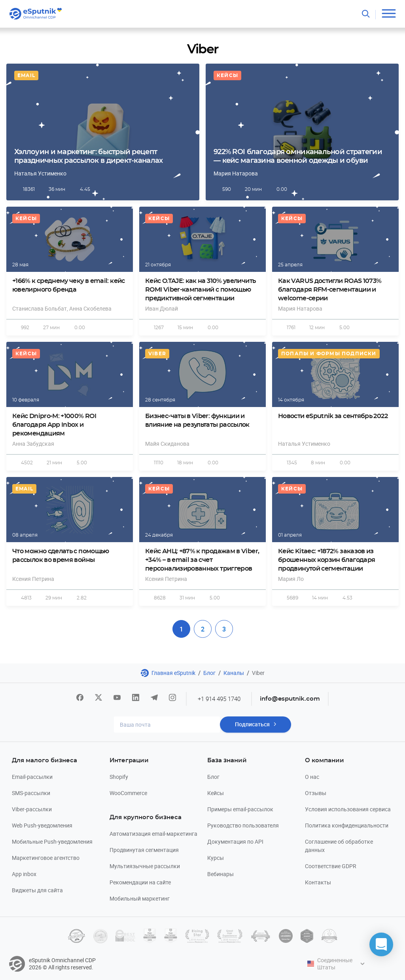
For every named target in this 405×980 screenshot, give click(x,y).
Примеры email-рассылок (240, 809)
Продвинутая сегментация (144, 850)
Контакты (318, 882)
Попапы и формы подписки (329, 354)
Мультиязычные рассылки (145, 866)
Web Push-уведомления (42, 825)
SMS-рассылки (31, 793)
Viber (157, 354)
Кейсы (227, 75)
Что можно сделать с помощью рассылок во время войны (61, 556)
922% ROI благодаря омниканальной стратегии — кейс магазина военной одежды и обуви (298, 156)
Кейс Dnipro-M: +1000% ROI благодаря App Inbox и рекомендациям (54, 425)
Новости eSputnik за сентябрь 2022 (333, 416)
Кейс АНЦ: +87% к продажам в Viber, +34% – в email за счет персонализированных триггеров (202, 560)
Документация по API (235, 841)
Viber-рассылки (32, 809)
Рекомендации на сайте (140, 882)
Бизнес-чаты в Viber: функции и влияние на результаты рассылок (197, 420)
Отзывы (316, 793)
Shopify (119, 777)
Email (26, 75)
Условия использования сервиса (348, 809)
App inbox (24, 874)
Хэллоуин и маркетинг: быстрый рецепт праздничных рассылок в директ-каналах (88, 156)
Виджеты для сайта (37, 890)
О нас (312, 777)
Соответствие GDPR (331, 866)
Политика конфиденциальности (347, 825)
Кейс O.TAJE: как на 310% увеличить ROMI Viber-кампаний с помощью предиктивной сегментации (200, 290)
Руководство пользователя (243, 825)
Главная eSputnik (173, 673)
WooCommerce (128, 793)
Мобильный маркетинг (140, 898)
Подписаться (252, 725)
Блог (209, 673)
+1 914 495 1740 (219, 699)
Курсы (216, 858)
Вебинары (220, 874)
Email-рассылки (32, 777)
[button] (381, 944)
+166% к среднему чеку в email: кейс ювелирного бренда (69, 285)
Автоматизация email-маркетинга (153, 834)
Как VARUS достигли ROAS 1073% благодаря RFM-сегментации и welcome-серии (330, 290)
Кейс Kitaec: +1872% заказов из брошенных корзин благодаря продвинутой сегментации (326, 560)
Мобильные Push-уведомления (52, 841)
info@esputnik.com (290, 699)
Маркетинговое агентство (46, 858)
